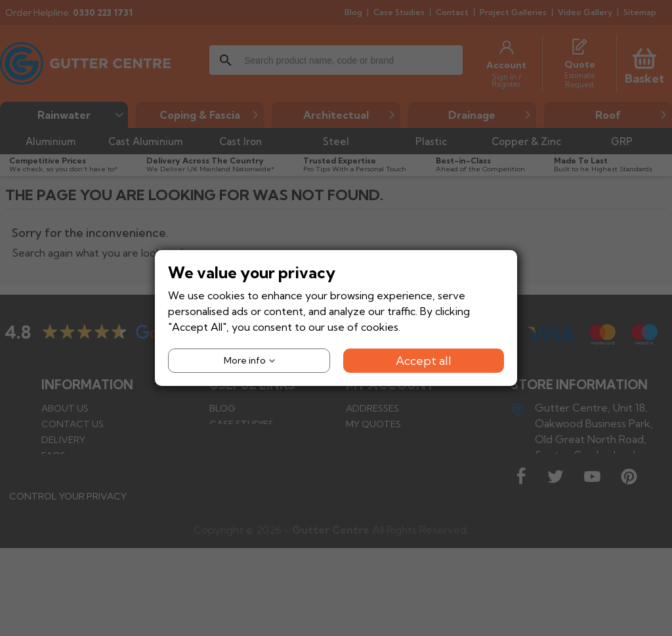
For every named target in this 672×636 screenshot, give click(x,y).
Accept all (424, 361)
